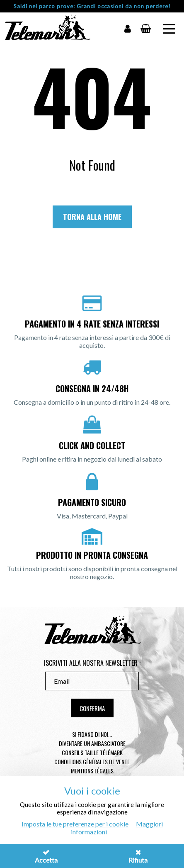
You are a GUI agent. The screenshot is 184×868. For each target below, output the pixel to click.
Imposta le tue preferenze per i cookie (75, 824)
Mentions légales (92, 771)
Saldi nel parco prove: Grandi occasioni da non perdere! (92, 6)
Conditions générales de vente (92, 762)
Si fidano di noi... (92, 734)
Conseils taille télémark (92, 752)
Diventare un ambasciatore (92, 743)
